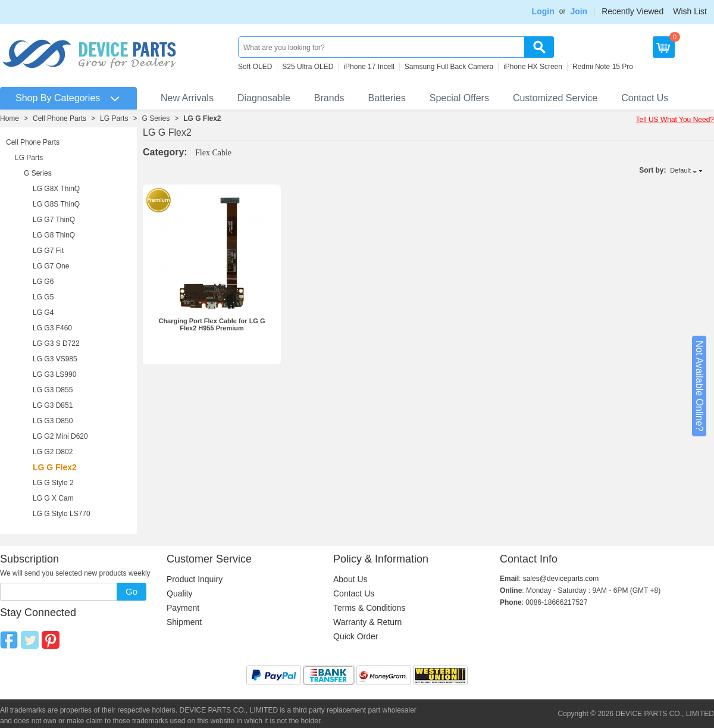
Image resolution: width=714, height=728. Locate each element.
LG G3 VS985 (55, 359)
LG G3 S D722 (56, 343)
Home (10, 118)
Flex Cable (213, 153)
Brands (329, 98)
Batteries (387, 98)
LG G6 (43, 282)
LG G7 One (51, 266)
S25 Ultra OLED (308, 67)
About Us (350, 579)
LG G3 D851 (53, 405)
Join (579, 11)
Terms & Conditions (369, 608)
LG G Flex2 (202, 118)
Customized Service (555, 98)
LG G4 (43, 313)
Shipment (184, 622)
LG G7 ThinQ (54, 220)
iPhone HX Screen (533, 67)
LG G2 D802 (53, 452)
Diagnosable (264, 98)
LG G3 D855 (53, 390)
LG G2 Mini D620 (60, 436)
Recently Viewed (632, 11)
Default (680, 170)
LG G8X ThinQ (56, 189)
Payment (183, 608)
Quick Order (356, 636)
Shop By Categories (58, 98)
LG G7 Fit (48, 251)
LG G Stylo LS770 (62, 514)
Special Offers (459, 98)
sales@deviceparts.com (561, 579)
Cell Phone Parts (59, 118)
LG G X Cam (53, 498)
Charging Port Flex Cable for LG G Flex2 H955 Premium (212, 324)
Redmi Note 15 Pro (603, 67)
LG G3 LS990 (54, 374)
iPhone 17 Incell (369, 67)
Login (543, 11)
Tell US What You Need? (675, 120)
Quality (180, 593)
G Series (156, 118)
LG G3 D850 (53, 421)
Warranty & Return (367, 622)
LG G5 (43, 297)
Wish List (690, 11)
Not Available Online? (699, 386)
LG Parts (114, 118)
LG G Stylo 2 (53, 483)
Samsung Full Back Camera (449, 67)
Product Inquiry (195, 579)
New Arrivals (187, 98)
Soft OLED (255, 67)
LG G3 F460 (52, 328)
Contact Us (645, 98)
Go (131, 591)
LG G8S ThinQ (56, 204)
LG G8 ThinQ (54, 235)
